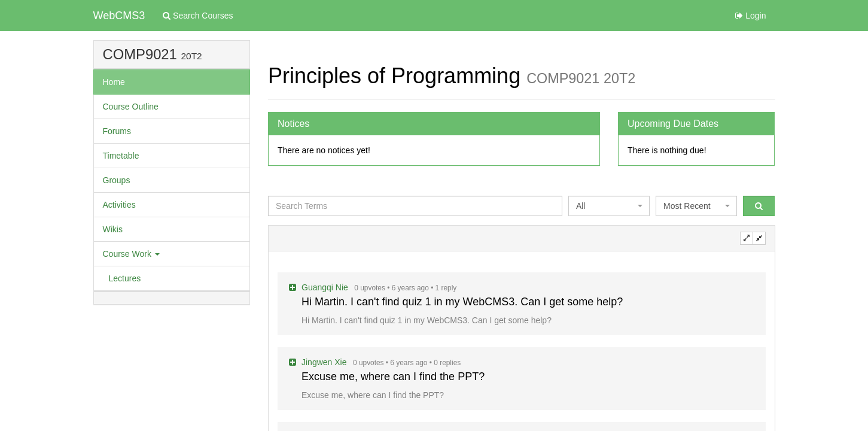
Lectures (125, 278)
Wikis (113, 229)
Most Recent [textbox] (687, 206)
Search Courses (198, 16)
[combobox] (609, 206)
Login (750, 16)
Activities (119, 205)
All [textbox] (581, 206)
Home (114, 82)
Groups (117, 180)
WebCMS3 (119, 16)
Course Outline (131, 107)
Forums (117, 131)
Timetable (121, 156)
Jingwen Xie (325, 362)
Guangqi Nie (326, 287)
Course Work (131, 254)
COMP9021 (140, 54)
